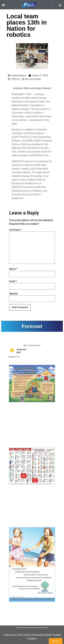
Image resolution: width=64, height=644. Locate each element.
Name (13, 269)
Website (13, 294)
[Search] (60, 5)
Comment (15, 230)
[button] (3, 5)
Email (13, 281)
